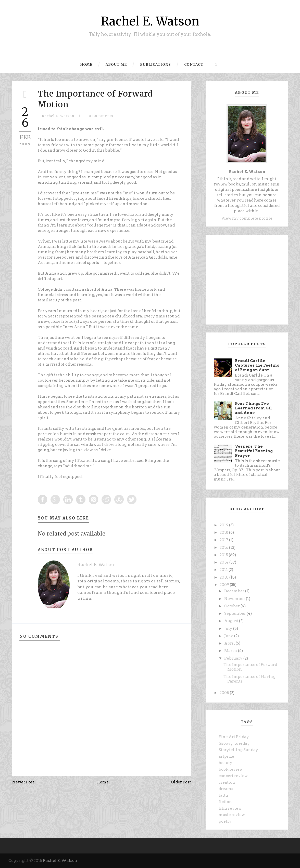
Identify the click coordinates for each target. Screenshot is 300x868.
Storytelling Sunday (238, 750)
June (229, 636)
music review (232, 815)
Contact (194, 65)
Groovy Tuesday (234, 743)
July (229, 629)
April (230, 643)
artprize (226, 756)
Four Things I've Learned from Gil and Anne (253, 408)
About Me (116, 65)
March (231, 651)
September (235, 613)
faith (223, 795)
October (232, 606)
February (234, 658)
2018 (224, 532)
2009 (225, 585)
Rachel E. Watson (150, 21)
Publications (155, 65)
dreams (226, 789)
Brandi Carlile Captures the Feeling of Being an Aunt (257, 365)
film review (230, 808)
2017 (224, 540)
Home (86, 65)
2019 (224, 525)
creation (227, 782)
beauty (226, 763)
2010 (224, 577)
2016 (224, 547)
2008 (225, 693)
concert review (233, 776)
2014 (224, 562)
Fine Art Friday (234, 737)
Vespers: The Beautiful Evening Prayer (254, 451)
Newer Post (23, 782)
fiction (225, 802)
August (232, 621)
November (235, 599)
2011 (224, 570)
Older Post (181, 782)
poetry (225, 821)
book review (231, 769)
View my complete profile (247, 218)
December (235, 591)
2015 (224, 555)
